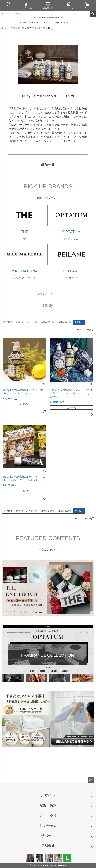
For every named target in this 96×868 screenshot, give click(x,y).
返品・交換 (48, 816)
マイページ (69, 5)
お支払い (48, 796)
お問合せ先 (48, 826)
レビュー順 (32, 322)
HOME (4, 28)
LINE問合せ (48, 5)
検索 (93, 14)
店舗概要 (48, 846)
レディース (27, 5)
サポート (48, 836)
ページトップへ (91, 780)
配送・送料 (48, 806)
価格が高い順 (64, 322)
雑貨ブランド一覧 (36, 28)
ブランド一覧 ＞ (48, 294)
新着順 (19, 322)
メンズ (8, 5)
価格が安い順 (47, 322)
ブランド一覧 (18, 28)
